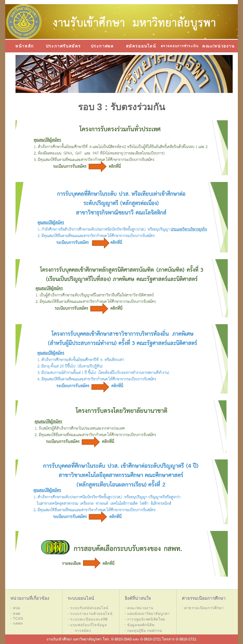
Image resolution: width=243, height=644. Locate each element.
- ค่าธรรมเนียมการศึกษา (203, 608)
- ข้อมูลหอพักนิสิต (140, 625)
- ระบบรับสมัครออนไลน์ (88, 608)
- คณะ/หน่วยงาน (139, 608)
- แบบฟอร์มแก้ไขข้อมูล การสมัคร (87, 628)
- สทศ (15, 614)
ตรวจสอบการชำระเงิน (180, 46)
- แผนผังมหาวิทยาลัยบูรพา (147, 614)
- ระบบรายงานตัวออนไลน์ (90, 614)
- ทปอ (15, 608)
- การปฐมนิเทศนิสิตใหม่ (145, 619)
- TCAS (17, 618)
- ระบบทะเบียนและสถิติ (88, 619)
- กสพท (17, 623)
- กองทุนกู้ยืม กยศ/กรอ (143, 631)
